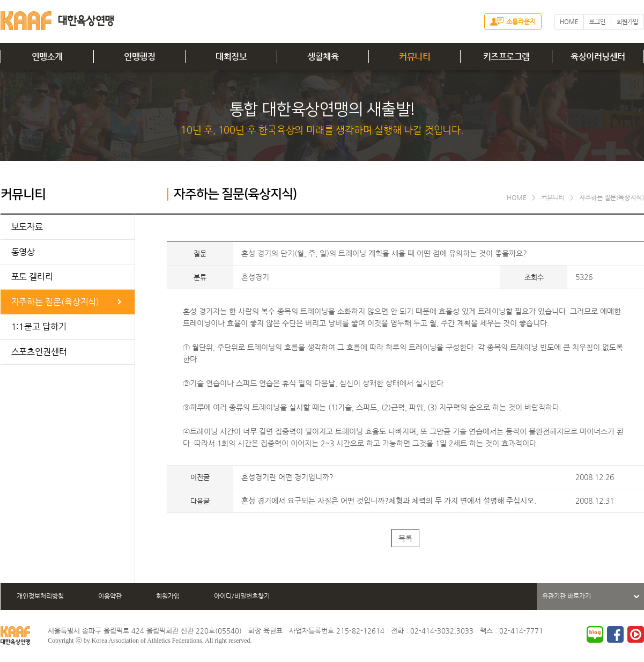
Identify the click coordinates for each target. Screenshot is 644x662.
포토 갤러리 (32, 277)
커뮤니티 (414, 57)
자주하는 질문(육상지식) (55, 302)
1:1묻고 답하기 (39, 326)
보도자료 (27, 227)
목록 (405, 538)
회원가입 (627, 22)
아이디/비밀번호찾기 (242, 596)
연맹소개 (47, 57)
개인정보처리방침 (40, 596)
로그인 (597, 22)
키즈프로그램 (506, 57)
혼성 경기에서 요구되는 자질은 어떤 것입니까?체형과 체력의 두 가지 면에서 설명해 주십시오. (389, 501)
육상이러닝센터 (598, 57)
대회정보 (231, 57)
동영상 (23, 252)
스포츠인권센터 (39, 352)
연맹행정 (139, 57)
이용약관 (110, 596)
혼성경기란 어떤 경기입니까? (287, 477)
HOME (569, 22)
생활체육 (323, 57)
